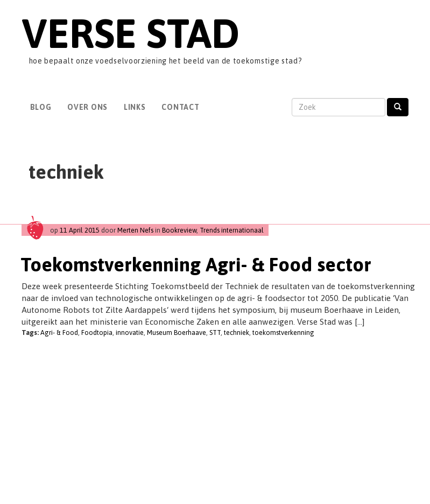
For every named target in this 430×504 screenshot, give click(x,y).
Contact (180, 107)
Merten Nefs (135, 230)
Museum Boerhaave (177, 332)
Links (135, 107)
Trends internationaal (232, 230)
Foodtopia (97, 332)
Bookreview (179, 230)
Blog (41, 107)
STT (215, 332)
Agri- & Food (59, 332)
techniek (237, 332)
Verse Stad (131, 33)
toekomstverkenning (283, 332)
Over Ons (87, 107)
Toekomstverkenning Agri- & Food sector (196, 264)
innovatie (130, 332)
